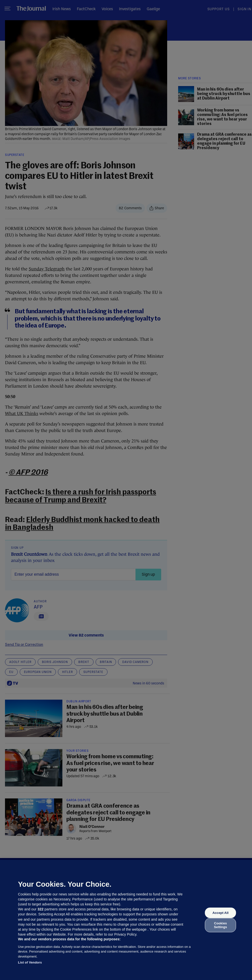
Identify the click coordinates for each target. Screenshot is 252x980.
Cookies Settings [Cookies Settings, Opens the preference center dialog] (221, 925)
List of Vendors (30, 962)
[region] (126, 920)
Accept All (220, 913)
